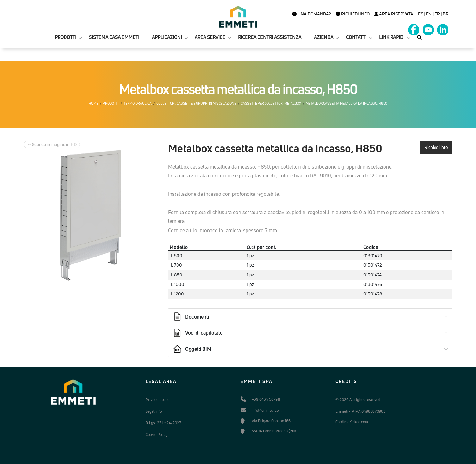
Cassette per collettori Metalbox (271, 103)
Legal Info (154, 411)
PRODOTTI (66, 37)
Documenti (191, 317)
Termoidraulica (138, 103)
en (429, 14)
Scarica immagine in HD (52, 144)
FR (437, 14)
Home (93, 103)
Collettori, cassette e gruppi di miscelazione (196, 103)
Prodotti (111, 103)
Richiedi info (353, 14)
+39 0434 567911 (266, 399)
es (421, 14)
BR (446, 14)
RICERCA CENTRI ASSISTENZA (270, 37)
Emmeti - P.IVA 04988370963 (360, 411)
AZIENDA (324, 37)
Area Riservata (394, 14)
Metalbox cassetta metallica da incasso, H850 (347, 103)
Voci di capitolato (198, 333)
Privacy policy (158, 400)
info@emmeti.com (267, 410)
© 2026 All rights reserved (358, 400)
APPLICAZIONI (167, 37)
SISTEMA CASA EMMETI (114, 37)
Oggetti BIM (192, 349)
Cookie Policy (157, 434)
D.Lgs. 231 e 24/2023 (163, 423)
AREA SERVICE (210, 37)
